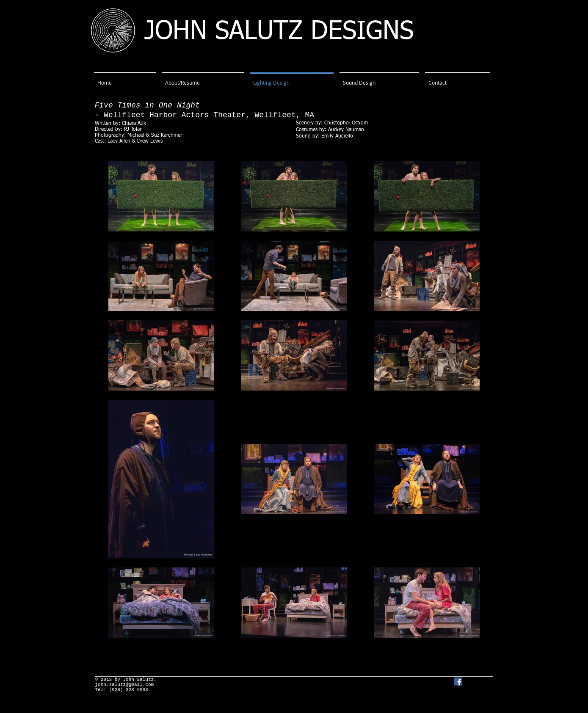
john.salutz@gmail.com (125, 685)
